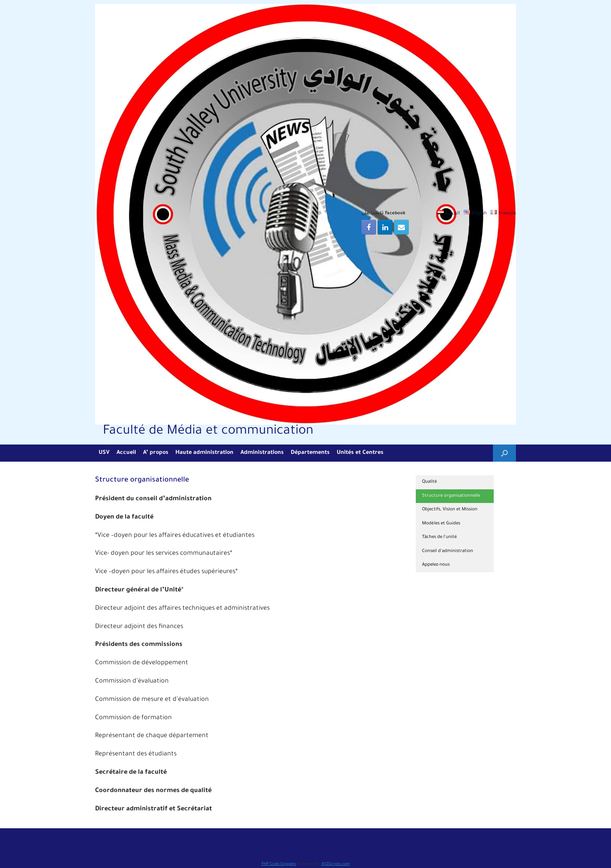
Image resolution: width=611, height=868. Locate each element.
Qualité (430, 482)
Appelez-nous (436, 565)
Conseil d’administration (448, 551)
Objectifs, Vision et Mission (450, 510)
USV (104, 453)
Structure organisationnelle (451, 496)
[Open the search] (504, 453)
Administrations (262, 453)
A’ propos (156, 453)
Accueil (126, 453)
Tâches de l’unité (440, 537)
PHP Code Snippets (279, 864)
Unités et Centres (360, 453)
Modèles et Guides (441, 524)
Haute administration (204, 453)
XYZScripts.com (336, 864)
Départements (310, 453)
